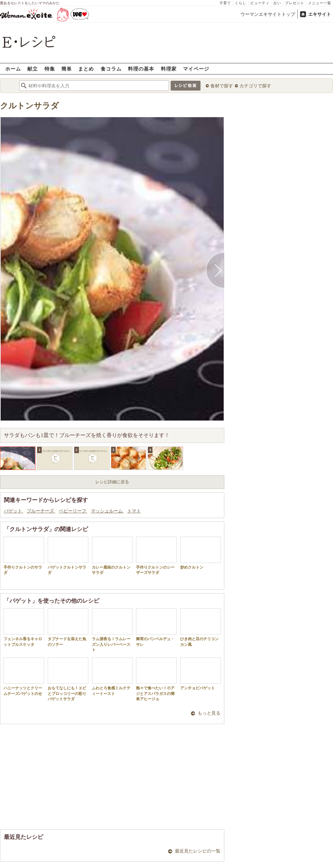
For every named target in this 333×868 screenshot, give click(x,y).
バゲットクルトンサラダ (68, 556)
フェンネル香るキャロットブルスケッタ (24, 627)
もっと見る (209, 713)
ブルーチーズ (41, 511)
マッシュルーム (107, 511)
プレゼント (295, 3)
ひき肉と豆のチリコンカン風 (201, 627)
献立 (33, 69)
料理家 (169, 69)
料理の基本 (141, 69)
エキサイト (320, 14)
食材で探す (222, 86)
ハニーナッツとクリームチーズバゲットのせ (24, 676)
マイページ (196, 69)
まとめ (86, 69)
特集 (50, 69)
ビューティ (260, 3)
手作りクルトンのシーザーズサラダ (156, 556)
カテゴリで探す (255, 86)
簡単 (67, 69)
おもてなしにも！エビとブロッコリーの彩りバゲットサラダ (68, 679)
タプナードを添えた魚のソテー (68, 627)
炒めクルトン (201, 553)
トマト (134, 511)
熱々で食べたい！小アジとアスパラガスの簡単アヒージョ (156, 679)
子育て (225, 3)
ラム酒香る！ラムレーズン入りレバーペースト (112, 630)
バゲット (13, 511)
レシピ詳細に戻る (112, 482)
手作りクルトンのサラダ (24, 556)
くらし (241, 3)
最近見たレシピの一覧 (198, 851)
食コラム (111, 69)
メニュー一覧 (320, 3)
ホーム (13, 69)
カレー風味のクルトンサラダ (112, 556)
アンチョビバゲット (201, 674)
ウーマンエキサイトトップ (268, 14)
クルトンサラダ (29, 106)
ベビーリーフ (73, 511)
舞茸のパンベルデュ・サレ (156, 627)
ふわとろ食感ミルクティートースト (112, 676)
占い (277, 3)
